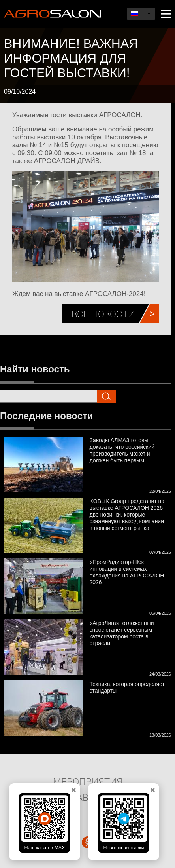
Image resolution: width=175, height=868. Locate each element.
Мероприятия (88, 781)
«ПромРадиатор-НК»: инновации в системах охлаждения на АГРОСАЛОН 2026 (127, 572)
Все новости (103, 314)
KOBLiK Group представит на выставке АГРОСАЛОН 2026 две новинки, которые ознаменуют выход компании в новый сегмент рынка (127, 515)
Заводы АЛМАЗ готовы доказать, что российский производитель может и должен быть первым (122, 450)
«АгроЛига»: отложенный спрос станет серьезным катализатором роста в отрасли (122, 633)
